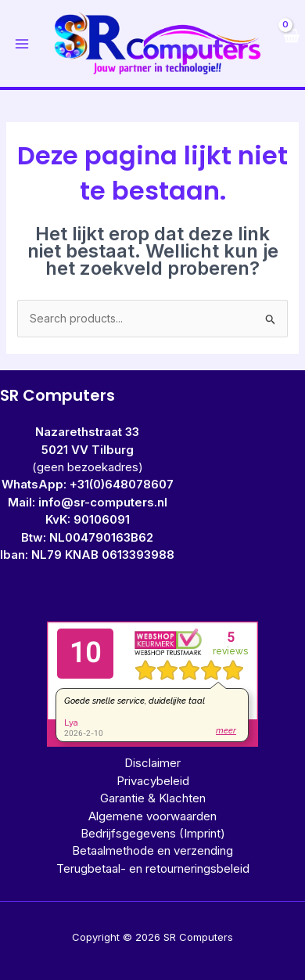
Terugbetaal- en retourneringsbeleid (153, 868)
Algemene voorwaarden (152, 816)
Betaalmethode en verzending (152, 850)
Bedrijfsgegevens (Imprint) (153, 833)
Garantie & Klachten (153, 798)
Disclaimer (152, 763)
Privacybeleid (153, 781)
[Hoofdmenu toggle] (22, 44)
